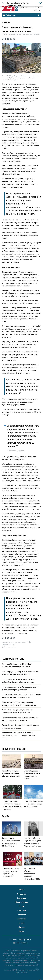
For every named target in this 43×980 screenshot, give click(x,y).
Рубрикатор (9, 15)
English (22, 923)
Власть (22, 890)
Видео (21, 931)
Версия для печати (9, 647)
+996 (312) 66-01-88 (24, 940)
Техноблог (22, 915)
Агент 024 (22, 910)
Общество (6, 23)
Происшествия (22, 902)
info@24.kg (24, 943)
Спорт (21, 906)
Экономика (22, 898)
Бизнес (21, 927)
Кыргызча (22, 919)
